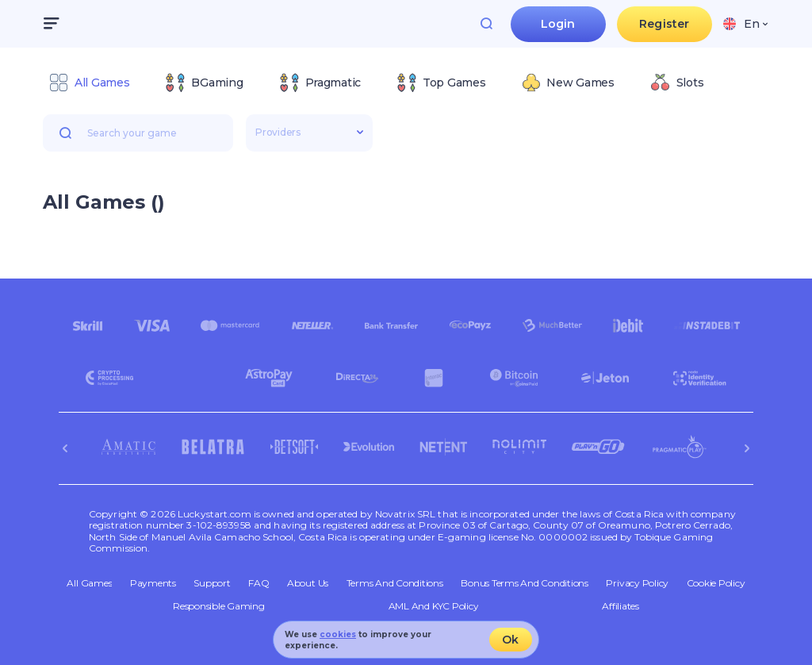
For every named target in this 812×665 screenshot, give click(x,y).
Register (664, 24)
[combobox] (745, 24)
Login (558, 24)
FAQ (259, 583)
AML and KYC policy (434, 606)
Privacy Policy (637, 583)
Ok (510, 640)
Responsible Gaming (219, 606)
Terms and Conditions (395, 583)
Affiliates (620, 606)
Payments (153, 583)
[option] (89, 83)
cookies (338, 634)
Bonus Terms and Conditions (525, 583)
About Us (308, 583)
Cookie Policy (716, 583)
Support (212, 583)
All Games (89, 583)
